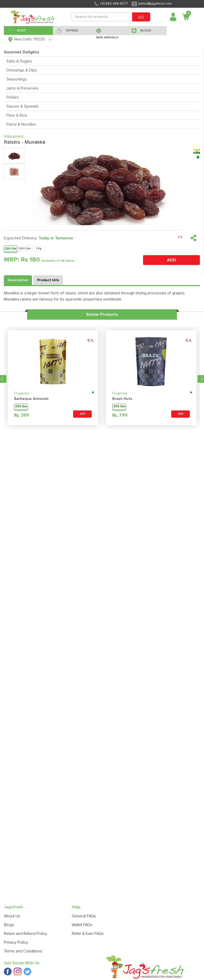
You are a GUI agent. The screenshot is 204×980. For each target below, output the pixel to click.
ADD (172, 260)
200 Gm (11, 249)
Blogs (9, 925)
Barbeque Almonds (31, 399)
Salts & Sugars (19, 61)
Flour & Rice (17, 115)
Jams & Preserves (22, 88)
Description (18, 280)
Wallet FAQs (82, 925)
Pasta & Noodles (21, 124)
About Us (12, 916)
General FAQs (84, 916)
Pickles (13, 97)
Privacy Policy (16, 942)
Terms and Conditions (23, 951)
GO (141, 17)
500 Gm (25, 249)
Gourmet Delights (22, 52)
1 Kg (39, 249)
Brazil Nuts (122, 399)
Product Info (48, 280)
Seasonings (17, 79)
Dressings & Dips (22, 70)
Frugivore (22, 394)
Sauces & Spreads (23, 106)
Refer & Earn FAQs (88, 934)
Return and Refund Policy (26, 934)
